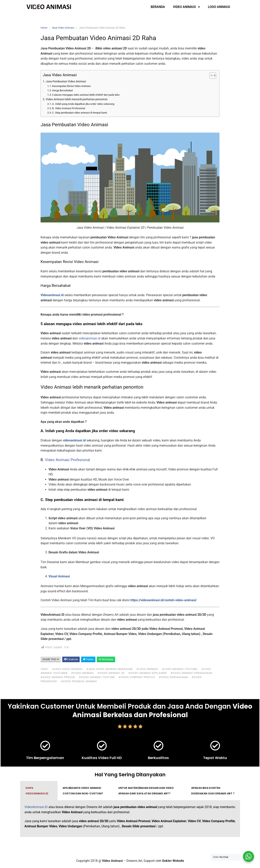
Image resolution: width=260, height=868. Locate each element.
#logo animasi (147, 669)
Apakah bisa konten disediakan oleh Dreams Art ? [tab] (213, 791)
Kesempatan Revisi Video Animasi (71, 86)
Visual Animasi (59, 576)
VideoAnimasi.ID (36, 807)
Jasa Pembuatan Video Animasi (66, 81)
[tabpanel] (130, 819)
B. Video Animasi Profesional (69, 108)
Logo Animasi (219, 7)
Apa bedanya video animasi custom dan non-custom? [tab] (83, 791)
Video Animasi (186, 7)
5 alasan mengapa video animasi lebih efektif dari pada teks (86, 95)
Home (44, 28)
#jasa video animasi (67, 669)
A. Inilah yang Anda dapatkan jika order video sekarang (83, 104)
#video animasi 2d (111, 673)
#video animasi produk (58, 677)
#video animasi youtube (97, 677)
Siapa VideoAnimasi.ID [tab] (37, 791)
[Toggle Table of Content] (211, 76)
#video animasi (82, 673)
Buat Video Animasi (63, 28)
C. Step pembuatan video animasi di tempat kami (80, 113)
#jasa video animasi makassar (110, 669)
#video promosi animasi (79, 681)
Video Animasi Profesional (67, 460)
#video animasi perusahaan (191, 673)
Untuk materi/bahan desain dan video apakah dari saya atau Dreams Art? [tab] (146, 791)
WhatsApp (106, 659)
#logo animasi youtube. (180, 669)
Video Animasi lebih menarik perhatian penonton (77, 99)
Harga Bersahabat (62, 90)
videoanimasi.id (74, 440)
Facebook (71, 659)
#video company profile (137, 677)
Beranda (158, 7)
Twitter (88, 659)
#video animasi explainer (148, 673)
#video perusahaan (173, 677)
